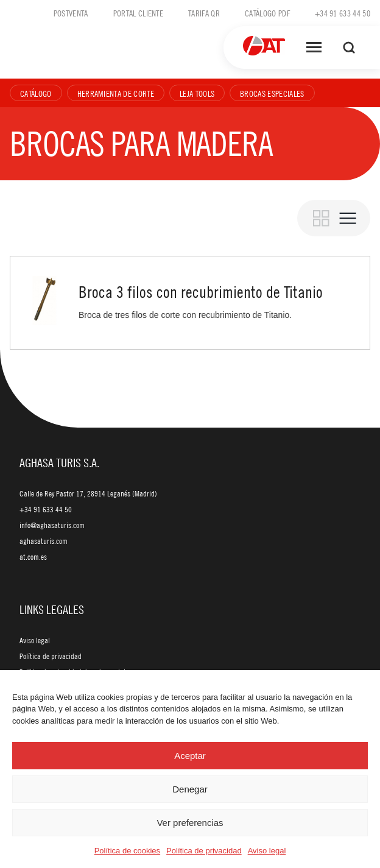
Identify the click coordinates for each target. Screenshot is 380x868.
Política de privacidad (204, 851)
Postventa (71, 13)
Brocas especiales (272, 93)
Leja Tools (197, 93)
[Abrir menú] (314, 48)
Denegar (190, 789)
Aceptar (190, 756)
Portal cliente (138, 13)
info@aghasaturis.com (52, 525)
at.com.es (33, 557)
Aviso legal (267, 851)
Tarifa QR (204, 13)
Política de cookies (127, 851)
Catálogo (36, 93)
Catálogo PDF (267, 13)
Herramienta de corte (116, 93)
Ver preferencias (190, 823)
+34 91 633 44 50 (343, 13)
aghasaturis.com (44, 541)
